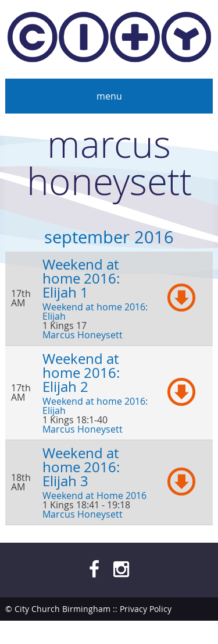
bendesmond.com (178, 632)
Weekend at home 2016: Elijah (95, 312)
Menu (109, 96)
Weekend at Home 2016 (94, 496)
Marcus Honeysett (83, 335)
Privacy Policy (146, 609)
